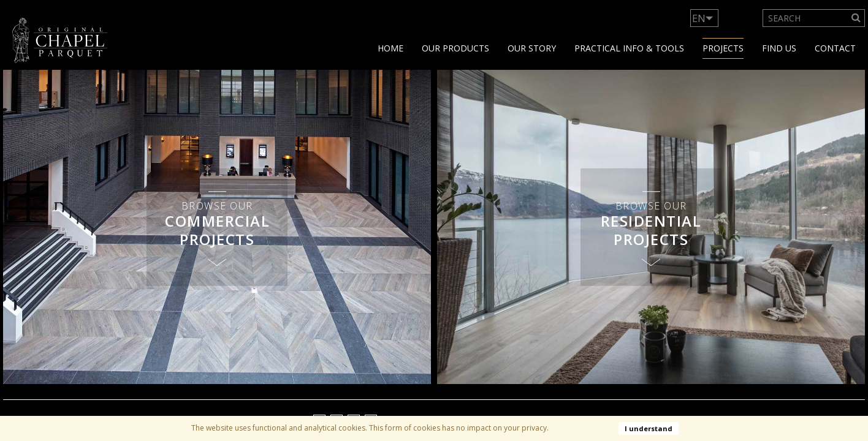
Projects (723, 48)
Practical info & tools (629, 48)
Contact (835, 48)
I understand (649, 428)
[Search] (856, 18)
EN (699, 18)
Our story (532, 48)
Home (390, 48)
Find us (779, 48)
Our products (455, 48)
